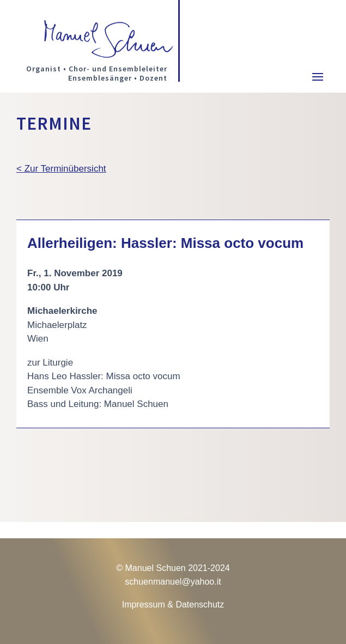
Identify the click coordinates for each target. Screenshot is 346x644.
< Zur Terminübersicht (61, 169)
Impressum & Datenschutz (173, 604)
